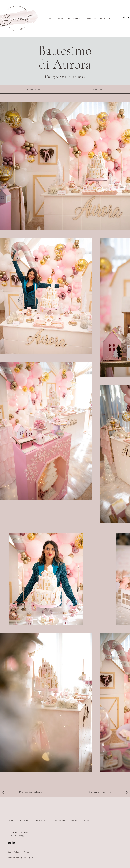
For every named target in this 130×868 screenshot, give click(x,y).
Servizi (73, 820)
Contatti (86, 820)
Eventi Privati (60, 820)
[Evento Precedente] (31, 792)
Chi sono (24, 820)
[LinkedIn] (128, 18)
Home (11, 820)
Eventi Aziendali (42, 820)
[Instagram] (124, 18)
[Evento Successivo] (99, 792)
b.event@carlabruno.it (18, 832)
